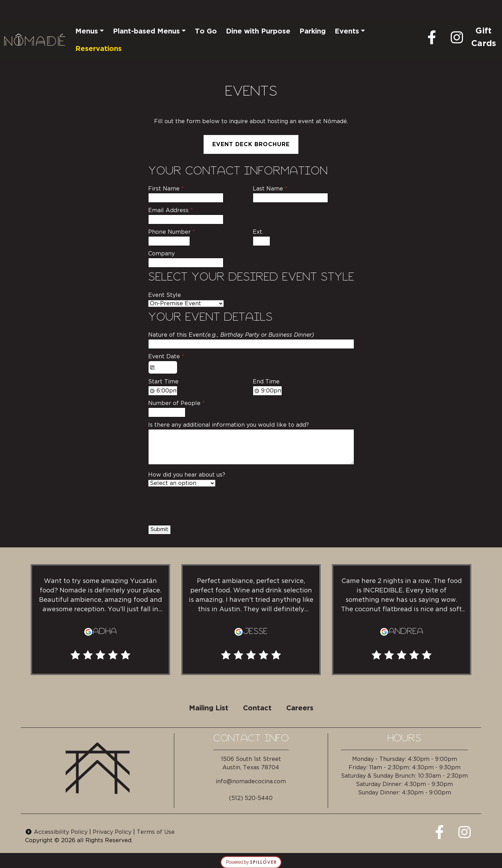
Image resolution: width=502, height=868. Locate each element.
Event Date (166, 357)
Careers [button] (300, 708)
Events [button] (347, 31)
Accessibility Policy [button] (56, 832)
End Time (266, 382)
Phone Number (172, 232)
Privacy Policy (112, 832)
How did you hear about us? (187, 475)
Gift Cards (484, 37)
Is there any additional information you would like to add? (229, 425)
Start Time (163, 382)
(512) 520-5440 (251, 798)
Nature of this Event (231, 335)
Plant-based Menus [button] (146, 31)
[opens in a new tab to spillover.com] (251, 861)
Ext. (258, 232)
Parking (313, 31)
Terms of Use (156, 832)
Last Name (270, 189)
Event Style (165, 295)
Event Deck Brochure (251, 144)
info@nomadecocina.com (251, 781)
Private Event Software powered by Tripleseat (302, 528)
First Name (166, 189)
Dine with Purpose (258, 31)
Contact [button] (257, 708)
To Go (206, 31)
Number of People (176, 403)
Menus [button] (87, 31)
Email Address (170, 210)
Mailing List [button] (209, 708)
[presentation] (201, 504)
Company (161, 254)
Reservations (98, 49)
